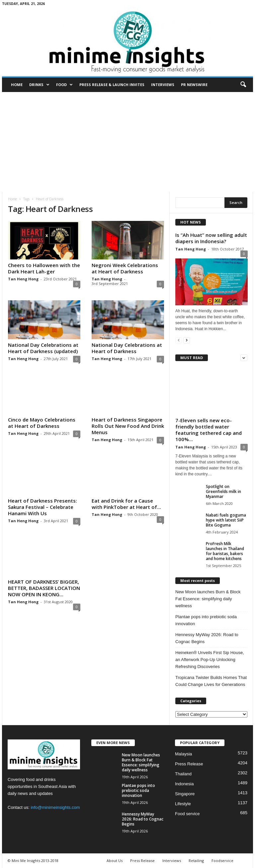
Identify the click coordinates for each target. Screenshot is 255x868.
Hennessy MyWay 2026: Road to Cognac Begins (207, 638)
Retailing (196, 861)
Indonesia (184, 784)
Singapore (185, 794)
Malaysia (183, 754)
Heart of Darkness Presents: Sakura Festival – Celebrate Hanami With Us (42, 507)
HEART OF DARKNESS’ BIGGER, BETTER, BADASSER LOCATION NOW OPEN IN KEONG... (44, 588)
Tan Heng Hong (23, 279)
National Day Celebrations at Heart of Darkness (127, 348)
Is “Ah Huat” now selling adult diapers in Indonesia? (211, 238)
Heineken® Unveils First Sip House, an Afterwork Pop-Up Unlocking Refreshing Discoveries (210, 660)
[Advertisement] (127, 142)
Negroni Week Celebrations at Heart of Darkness (125, 268)
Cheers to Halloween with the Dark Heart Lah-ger (44, 268)
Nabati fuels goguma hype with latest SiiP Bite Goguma (226, 520)
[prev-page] (179, 340)
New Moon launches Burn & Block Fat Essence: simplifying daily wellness (208, 599)
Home (17, 85)
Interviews (163, 85)
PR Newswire (194, 85)
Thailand (183, 774)
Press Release (189, 764)
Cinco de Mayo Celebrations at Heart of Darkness (42, 423)
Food (64, 85)
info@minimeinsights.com (55, 807)
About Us (115, 861)
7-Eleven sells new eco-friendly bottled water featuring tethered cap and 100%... (209, 430)
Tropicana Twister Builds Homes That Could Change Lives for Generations (211, 681)
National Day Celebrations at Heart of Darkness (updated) (43, 348)
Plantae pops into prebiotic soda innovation (206, 620)
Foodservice (222, 861)
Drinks (39, 85)
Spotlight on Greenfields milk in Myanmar (223, 491)
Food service (187, 814)
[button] (243, 85)
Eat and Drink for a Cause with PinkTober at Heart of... (126, 504)
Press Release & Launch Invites (112, 85)
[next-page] (187, 340)
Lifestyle (183, 804)
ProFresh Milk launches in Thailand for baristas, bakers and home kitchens (225, 551)
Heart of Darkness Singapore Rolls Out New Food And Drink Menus (128, 426)
